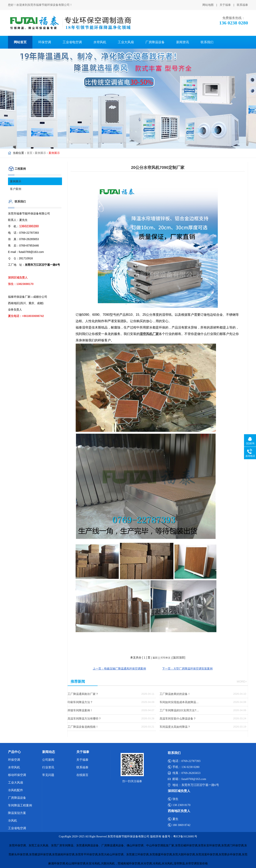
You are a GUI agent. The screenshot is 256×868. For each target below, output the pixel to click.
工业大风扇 (126, 42)
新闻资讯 (183, 42)
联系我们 (207, 42)
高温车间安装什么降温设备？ (178, 719)
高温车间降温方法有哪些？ (84, 719)
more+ (242, 682)
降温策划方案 (17, 813)
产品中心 (14, 752)
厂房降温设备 (155, 42)
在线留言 (82, 775)
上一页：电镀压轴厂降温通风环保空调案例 (119, 669)
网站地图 (208, 5)
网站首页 (20, 42)
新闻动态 (49, 752)
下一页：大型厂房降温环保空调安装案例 (187, 669)
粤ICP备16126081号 (185, 836)
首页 (30, 153)
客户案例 (16, 189)
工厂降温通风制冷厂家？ (83, 694)
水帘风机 (100, 42)
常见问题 (48, 775)
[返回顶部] (179, 658)
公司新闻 (48, 760)
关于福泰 (225, 5)
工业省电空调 (72, 42)
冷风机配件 (15, 790)
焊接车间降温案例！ (80, 710)
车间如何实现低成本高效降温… (179, 702)
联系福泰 (242, 5)
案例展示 (40, 153)
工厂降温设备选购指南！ (83, 727)
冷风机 (12, 821)
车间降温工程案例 (20, 805)
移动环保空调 (17, 775)
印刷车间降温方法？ (80, 702)
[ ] (144, 658)
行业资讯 (48, 767)
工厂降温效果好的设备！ (175, 694)
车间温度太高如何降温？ (175, 727)
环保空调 (45, 42)
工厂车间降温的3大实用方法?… (179, 710)
